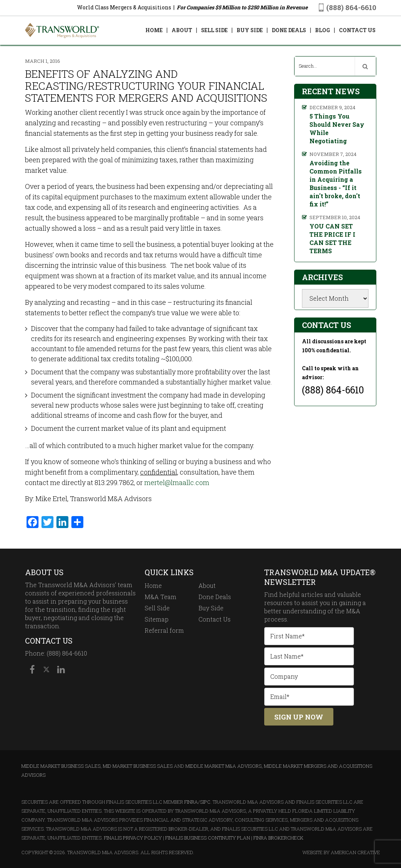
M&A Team (161, 597)
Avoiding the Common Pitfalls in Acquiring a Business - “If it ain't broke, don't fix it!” (336, 183)
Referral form (164, 630)
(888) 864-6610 (351, 7)
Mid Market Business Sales (138, 766)
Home (153, 585)
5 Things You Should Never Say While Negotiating (337, 128)
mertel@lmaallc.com (177, 482)
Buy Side (211, 608)
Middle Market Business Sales (61, 766)
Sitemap (157, 619)
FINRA (191, 802)
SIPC (205, 802)
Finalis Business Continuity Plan (208, 838)
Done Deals (215, 597)
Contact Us (215, 619)
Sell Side (157, 608)
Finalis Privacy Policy (133, 838)
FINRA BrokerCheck (278, 838)
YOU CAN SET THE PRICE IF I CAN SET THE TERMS (332, 238)
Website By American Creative (341, 852)
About (207, 585)
